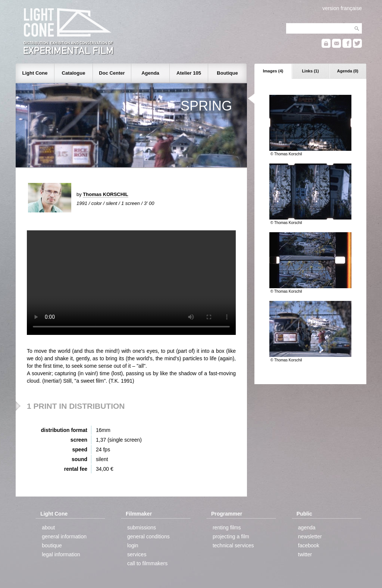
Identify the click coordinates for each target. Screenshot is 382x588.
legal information (61, 554)
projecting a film (231, 536)
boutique (52, 545)
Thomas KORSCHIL (105, 194)
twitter (305, 554)
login (133, 545)
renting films (227, 528)
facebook (309, 545)
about (48, 528)
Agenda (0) (348, 71)
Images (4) (273, 71)
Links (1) (310, 71)
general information (64, 536)
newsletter (310, 536)
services (137, 554)
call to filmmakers (147, 563)
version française (342, 8)
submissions (142, 528)
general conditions (148, 536)
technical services (233, 545)
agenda (307, 528)
